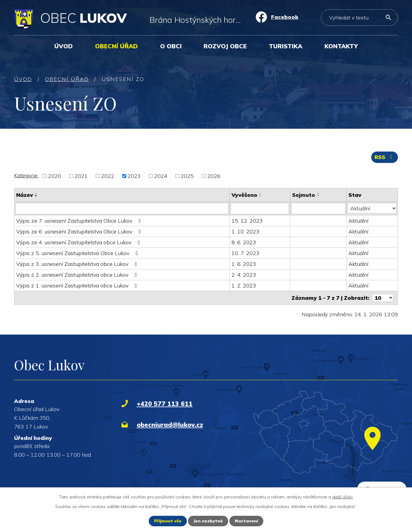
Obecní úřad (116, 46)
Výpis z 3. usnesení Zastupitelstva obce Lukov (78, 264)
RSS (385, 157)
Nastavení (246, 521)
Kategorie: (26, 175)
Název (25, 195)
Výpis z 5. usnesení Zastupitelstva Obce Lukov (78, 253)
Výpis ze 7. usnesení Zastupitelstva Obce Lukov (80, 221)
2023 (134, 176)
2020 (55, 176)
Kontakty (341, 46)
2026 (214, 176)
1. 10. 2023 (245, 231)
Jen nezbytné (208, 521)
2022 (108, 176)
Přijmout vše (168, 521)
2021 (81, 176)
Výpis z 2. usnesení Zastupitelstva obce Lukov (78, 275)
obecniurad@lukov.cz (170, 425)
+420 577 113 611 (165, 404)
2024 (161, 176)
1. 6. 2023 (244, 264)
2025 (187, 176)
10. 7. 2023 (245, 253)
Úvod (64, 46)
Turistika (286, 46)
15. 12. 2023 (247, 221)
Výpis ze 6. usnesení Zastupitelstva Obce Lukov (80, 231)
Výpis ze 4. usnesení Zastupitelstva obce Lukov (79, 242)
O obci (171, 46)
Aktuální (358, 221)
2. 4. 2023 (244, 275)
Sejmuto (304, 195)
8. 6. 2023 (244, 242)
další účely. (343, 497)
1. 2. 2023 (244, 286)
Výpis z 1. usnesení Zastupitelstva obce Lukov (78, 286)
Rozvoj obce (225, 46)
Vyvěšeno (244, 195)
